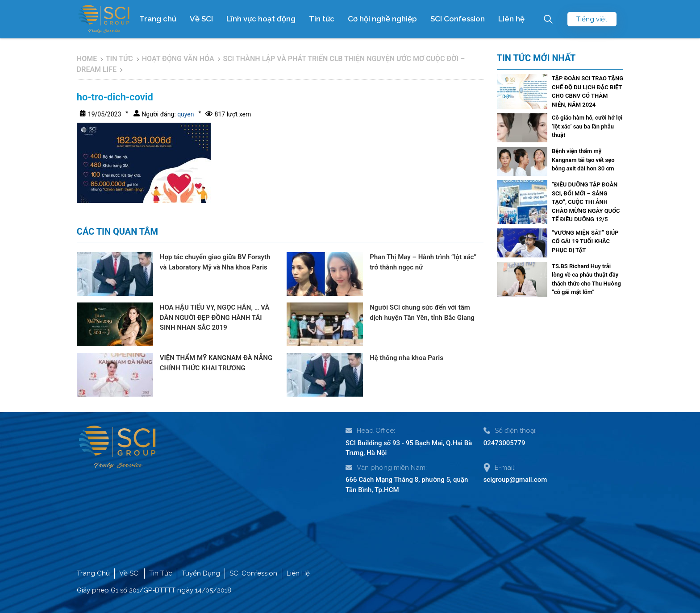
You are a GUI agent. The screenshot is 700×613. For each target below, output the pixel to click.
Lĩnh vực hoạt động (261, 19)
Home (87, 59)
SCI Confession (458, 19)
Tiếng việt (592, 19)
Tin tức (322, 19)
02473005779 (504, 443)
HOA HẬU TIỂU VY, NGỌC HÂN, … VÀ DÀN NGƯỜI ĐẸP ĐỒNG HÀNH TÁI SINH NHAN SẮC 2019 (215, 317)
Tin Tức (161, 573)
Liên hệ (511, 19)
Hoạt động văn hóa (178, 59)
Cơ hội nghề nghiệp (382, 19)
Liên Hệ (298, 573)
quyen (185, 114)
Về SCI (201, 19)
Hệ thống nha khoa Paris (406, 358)
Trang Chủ (93, 573)
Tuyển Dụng (201, 573)
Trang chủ (158, 19)
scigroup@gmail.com (515, 480)
